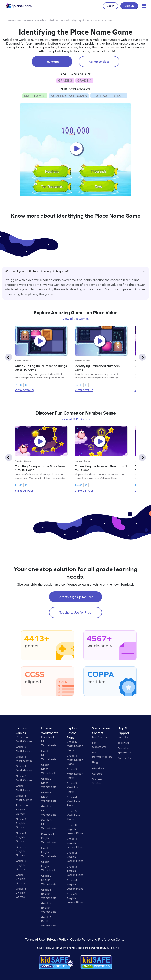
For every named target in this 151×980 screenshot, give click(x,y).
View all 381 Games (75, 419)
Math (40, 20)
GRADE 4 (84, 80)
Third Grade (55, 20)
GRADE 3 (65, 80)
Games (29, 20)
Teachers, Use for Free (75, 612)
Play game (52, 62)
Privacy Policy (58, 939)
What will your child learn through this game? (75, 271)
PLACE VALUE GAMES (109, 96)
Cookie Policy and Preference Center (98, 939)
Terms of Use (35, 939)
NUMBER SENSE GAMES (69, 96)
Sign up (129, 6)
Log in (111, 6)
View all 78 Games (75, 319)
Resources (14, 20)
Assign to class (99, 62)
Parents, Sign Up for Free (75, 597)
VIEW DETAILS (24, 390)
